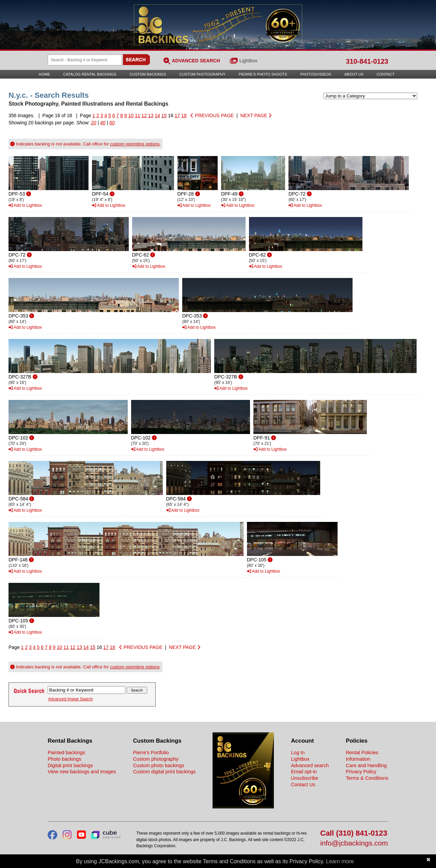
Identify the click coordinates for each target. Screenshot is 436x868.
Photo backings (64, 759)
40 (103, 123)
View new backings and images (82, 772)
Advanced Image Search (70, 699)
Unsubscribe (305, 778)
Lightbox (248, 61)
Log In (298, 753)
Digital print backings (70, 765)
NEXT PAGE (256, 115)
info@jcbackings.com (354, 843)
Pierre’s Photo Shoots (263, 74)
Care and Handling (366, 765)
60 (112, 123)
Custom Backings (148, 74)
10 (131, 115)
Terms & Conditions (367, 778)
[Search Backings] (85, 60)
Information (358, 759)
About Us (354, 74)
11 (138, 115)
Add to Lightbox (25, 205)
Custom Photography (202, 74)
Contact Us (303, 785)
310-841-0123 (367, 61)
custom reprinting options (135, 144)
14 (157, 115)
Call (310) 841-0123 (354, 833)
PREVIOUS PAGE (212, 115)
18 (184, 115)
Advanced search (310, 765)
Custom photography (156, 759)
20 (94, 123)
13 (151, 115)
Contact (386, 74)
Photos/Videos (316, 74)
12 (144, 115)
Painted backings (66, 753)
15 (164, 115)
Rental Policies (362, 753)
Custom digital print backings (164, 772)
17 (177, 115)
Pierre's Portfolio (151, 753)
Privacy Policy (361, 772)
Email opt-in (304, 772)
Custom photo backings (158, 765)
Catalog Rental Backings (90, 74)
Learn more (340, 861)
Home (44, 74)
